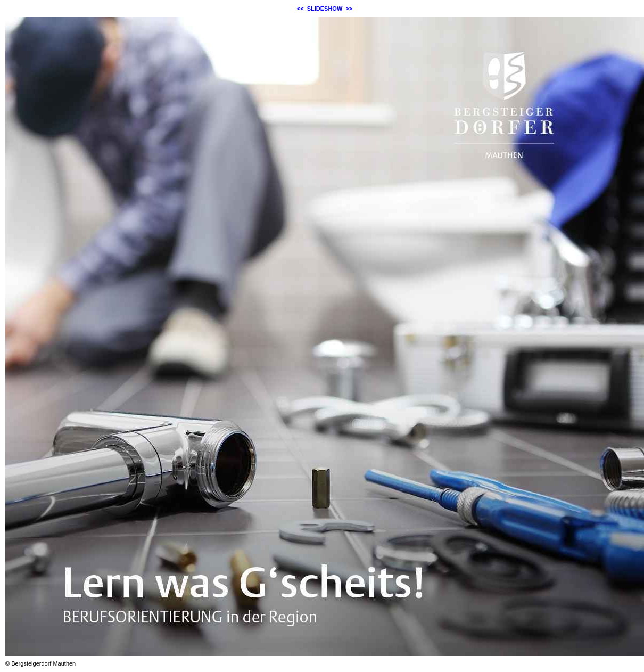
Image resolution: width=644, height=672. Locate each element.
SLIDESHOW (325, 9)
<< (300, 9)
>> (349, 9)
